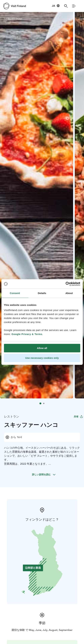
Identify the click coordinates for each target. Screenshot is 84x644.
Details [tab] (42, 293)
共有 (78, 417)
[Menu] (74, 6)
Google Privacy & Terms (27, 334)
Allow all (42, 348)
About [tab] (69, 293)
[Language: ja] (56, 6)
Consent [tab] (15, 293)
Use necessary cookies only (42, 358)
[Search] (66, 6)
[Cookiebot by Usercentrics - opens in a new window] (65, 284)
